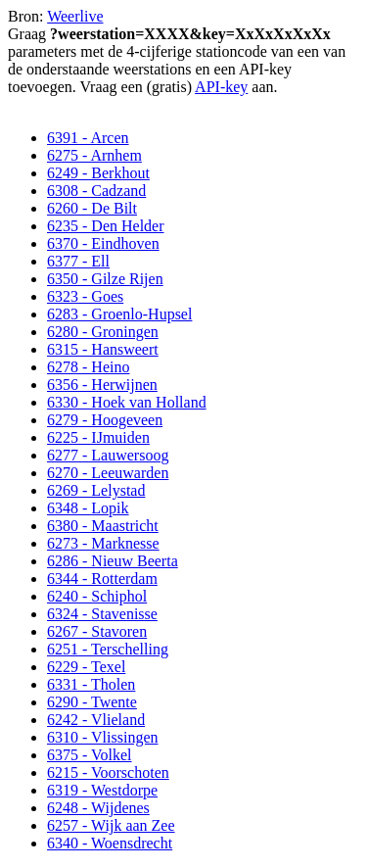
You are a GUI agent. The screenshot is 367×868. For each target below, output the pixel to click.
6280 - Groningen (103, 332)
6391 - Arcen (88, 138)
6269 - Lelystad (96, 490)
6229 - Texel (86, 667)
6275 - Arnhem (94, 155)
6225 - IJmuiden (98, 437)
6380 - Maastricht (103, 526)
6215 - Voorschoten (108, 772)
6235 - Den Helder (106, 226)
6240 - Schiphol (97, 596)
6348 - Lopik (88, 508)
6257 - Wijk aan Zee (111, 825)
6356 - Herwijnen (102, 385)
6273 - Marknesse (103, 543)
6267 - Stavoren (97, 631)
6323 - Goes (85, 296)
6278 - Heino (88, 367)
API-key (221, 87)
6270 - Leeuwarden (108, 473)
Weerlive (75, 16)
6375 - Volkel (90, 755)
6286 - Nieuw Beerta (113, 561)
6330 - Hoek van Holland (127, 402)
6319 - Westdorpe (102, 790)
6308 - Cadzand (96, 191)
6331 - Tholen (91, 684)
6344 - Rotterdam (102, 579)
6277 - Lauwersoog (108, 455)
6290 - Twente (92, 702)
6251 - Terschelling (108, 649)
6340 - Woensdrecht (110, 843)
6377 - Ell (78, 261)
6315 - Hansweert (103, 349)
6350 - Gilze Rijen (105, 279)
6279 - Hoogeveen (105, 420)
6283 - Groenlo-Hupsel (119, 314)
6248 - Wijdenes (98, 808)
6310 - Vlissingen (102, 737)
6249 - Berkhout (98, 173)
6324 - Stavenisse (102, 614)
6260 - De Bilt (92, 208)
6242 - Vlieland (96, 720)
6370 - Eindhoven (103, 243)
